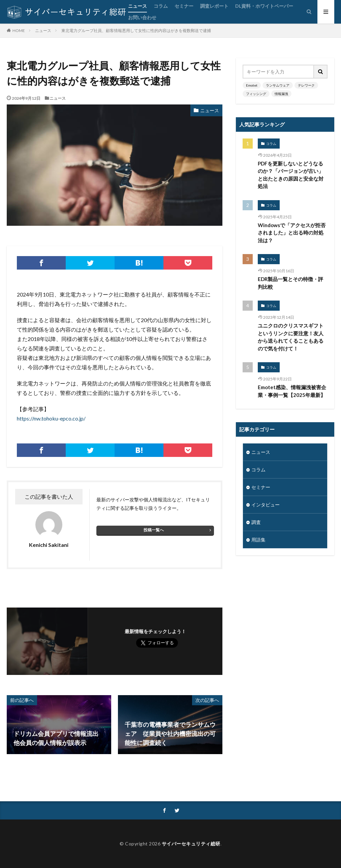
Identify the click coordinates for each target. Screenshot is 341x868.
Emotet (252, 85)
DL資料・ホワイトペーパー (264, 6)
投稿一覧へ (154, 530)
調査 (256, 522)
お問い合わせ (142, 17)
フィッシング (256, 94)
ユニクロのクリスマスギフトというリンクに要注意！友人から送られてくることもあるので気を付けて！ (291, 337)
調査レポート (214, 6)
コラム (161, 6)
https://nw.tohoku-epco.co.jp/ (51, 418)
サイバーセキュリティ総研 (191, 844)
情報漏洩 (281, 94)
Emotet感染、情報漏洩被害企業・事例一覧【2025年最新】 (292, 391)
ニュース (137, 6)
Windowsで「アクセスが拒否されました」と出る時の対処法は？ (292, 233)
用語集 (258, 540)
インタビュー (266, 505)
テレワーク (306, 85)
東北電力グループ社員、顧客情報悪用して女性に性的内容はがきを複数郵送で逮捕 (136, 30)
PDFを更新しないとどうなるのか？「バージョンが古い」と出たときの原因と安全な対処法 (291, 175)
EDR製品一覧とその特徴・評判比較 (290, 283)
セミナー (184, 6)
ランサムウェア (278, 85)
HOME (19, 30)
